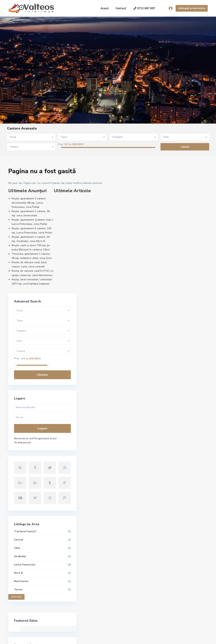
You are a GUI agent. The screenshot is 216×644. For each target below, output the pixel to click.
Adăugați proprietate (192, 8)
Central (162, 405)
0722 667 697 (144, 8)
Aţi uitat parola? (166, 316)
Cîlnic (161, 414)
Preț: (61, 144)
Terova (162, 455)
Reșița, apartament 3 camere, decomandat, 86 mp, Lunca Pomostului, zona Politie (29, 203)
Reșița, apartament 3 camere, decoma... (92, 559)
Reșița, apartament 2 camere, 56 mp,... (92, 574)
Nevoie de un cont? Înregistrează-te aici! (179, 312)
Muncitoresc (165, 447)
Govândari (164, 422)
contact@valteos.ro (25, 599)
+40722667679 (22, 593)
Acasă (104, 8)
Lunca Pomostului (168, 430)
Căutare (180, 248)
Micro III (162, 439)
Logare (180, 302)
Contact (121, 8)
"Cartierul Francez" (169, 397)
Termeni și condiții (176, 638)
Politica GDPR (200, 638)
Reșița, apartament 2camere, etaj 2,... (92, 589)
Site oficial (19, 604)
